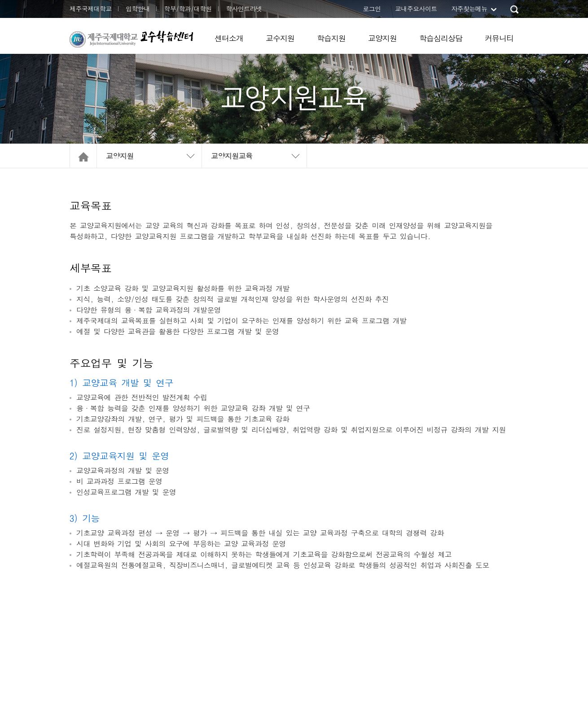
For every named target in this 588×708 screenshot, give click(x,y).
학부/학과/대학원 (188, 9)
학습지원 (331, 38)
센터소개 (229, 38)
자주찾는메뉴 (469, 9)
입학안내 (138, 9)
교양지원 (382, 38)
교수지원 (280, 38)
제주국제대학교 (91, 9)
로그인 (372, 9)
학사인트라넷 (244, 9)
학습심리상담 (441, 38)
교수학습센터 (167, 37)
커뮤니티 (499, 38)
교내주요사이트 (416, 9)
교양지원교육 (232, 156)
